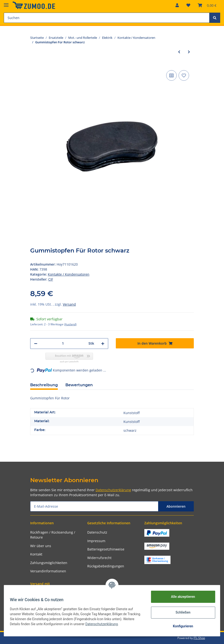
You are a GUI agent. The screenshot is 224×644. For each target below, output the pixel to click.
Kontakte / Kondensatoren (69, 274)
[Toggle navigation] (6, 3)
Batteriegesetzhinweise (106, 549)
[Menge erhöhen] (103, 344)
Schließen (181, 612)
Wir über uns (41, 546)
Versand (69, 304)
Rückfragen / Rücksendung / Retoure (53, 535)
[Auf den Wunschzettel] (184, 75)
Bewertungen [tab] (79, 385)
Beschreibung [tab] (44, 385)
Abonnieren (176, 506)
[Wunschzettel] (188, 5)
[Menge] (63, 344)
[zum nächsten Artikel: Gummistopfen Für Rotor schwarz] (189, 52)
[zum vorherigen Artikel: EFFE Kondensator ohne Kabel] (179, 52)
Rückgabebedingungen (106, 566)
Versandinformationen (48, 571)
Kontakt (36, 554)
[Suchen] (107, 18)
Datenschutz (97, 532)
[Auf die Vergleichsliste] (171, 75)
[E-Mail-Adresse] (94, 506)
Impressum (96, 541)
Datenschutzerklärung (113, 490)
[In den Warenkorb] (155, 343)
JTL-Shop (199, 638)
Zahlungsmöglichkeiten (49, 563)
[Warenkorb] (207, 5)
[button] (177, 5)
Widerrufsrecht (99, 558)
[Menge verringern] (36, 344)
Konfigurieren (181, 626)
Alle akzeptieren (181, 597)
